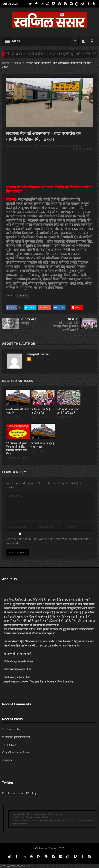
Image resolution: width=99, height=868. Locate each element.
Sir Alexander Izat (12, 729)
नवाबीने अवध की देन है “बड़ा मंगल (17, 411)
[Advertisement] (49, 169)
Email (88, 149)
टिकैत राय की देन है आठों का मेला (41, 411)
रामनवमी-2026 (9, 745)
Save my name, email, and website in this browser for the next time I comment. (49, 541)
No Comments (74, 146)
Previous (29, 319)
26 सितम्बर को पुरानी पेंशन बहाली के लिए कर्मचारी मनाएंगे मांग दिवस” (17, 448)
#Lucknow (22, 296)
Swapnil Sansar (25, 146)
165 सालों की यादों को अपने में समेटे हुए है (68, 411)
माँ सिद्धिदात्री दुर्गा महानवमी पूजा (16, 737)
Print (77, 149)
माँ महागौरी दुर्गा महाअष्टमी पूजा (15, 752)
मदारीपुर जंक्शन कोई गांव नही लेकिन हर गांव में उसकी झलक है (65, 326)
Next (73, 319)
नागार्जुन (25, 323)
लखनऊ (61, 146)
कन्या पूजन (7, 760)
